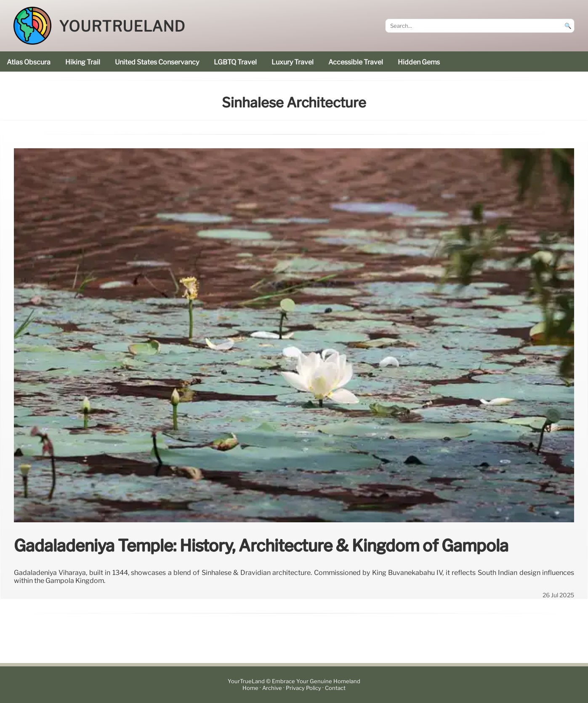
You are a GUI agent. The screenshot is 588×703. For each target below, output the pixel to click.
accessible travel (356, 62)
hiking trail (83, 62)
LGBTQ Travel (235, 62)
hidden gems (419, 62)
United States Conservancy (157, 62)
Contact (335, 688)
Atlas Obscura (29, 62)
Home (250, 688)
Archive (272, 688)
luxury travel (293, 62)
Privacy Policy (303, 688)
